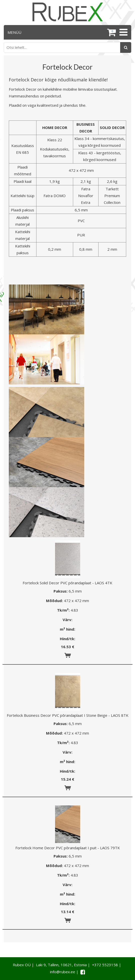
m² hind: (67, 629)
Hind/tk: (67, 639)
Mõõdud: (54, 601)
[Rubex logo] (68, 12)
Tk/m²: (63, 610)
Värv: (67, 620)
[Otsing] (126, 47)
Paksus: (61, 591)
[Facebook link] (83, 972)
